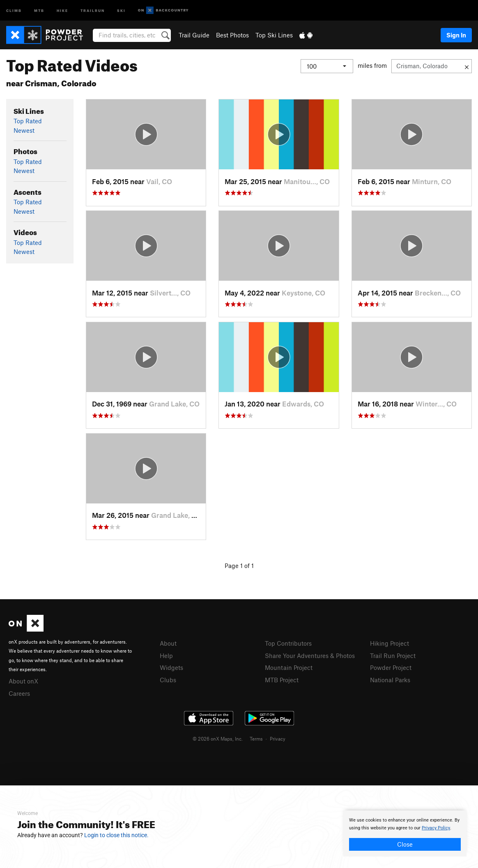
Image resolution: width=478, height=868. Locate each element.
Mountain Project (289, 667)
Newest (24, 130)
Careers (19, 693)
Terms (256, 739)
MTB (39, 10)
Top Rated (28, 121)
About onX (23, 681)
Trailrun (93, 10)
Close (405, 844)
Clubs (168, 680)
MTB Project (282, 680)
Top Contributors (288, 643)
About (168, 643)
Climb (14, 10)
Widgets (171, 667)
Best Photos (232, 35)
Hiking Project (390, 643)
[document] (405, 833)
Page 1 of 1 (239, 566)
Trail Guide (194, 35)
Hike (62, 10)
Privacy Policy (436, 828)
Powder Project (391, 667)
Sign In (456, 35)
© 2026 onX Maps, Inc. (218, 739)
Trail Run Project (393, 656)
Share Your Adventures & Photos (310, 656)
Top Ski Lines (274, 35)
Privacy (278, 739)
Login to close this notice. (116, 835)
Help (166, 656)
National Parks (390, 680)
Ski (121, 10)
